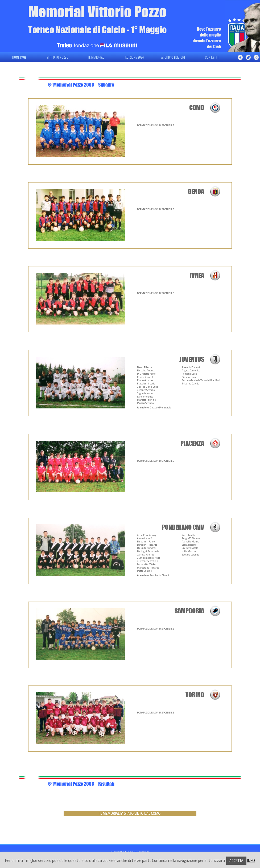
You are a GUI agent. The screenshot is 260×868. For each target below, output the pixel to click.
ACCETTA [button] (236, 861)
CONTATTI (212, 57)
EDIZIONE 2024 (135, 57)
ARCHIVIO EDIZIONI (173, 57)
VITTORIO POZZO (58, 57)
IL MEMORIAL (96, 57)
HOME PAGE (19, 57)
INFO (251, 860)
